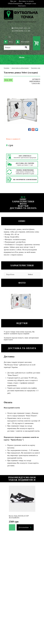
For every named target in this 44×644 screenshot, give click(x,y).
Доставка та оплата (26, 1)
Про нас (13, 1)
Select (30, 274)
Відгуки (23, 206)
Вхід (8, 42)
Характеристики (23, 202)
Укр (6, 37)
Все (23, 197)
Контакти (22, 6)
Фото (23, 204)
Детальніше (24, 527)
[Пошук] (17, 48)
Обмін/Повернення (15, 4)
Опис (23, 199)
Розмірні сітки (30, 4)
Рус (10, 37)
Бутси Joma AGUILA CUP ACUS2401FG (19, 517)
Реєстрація (23, 42)
